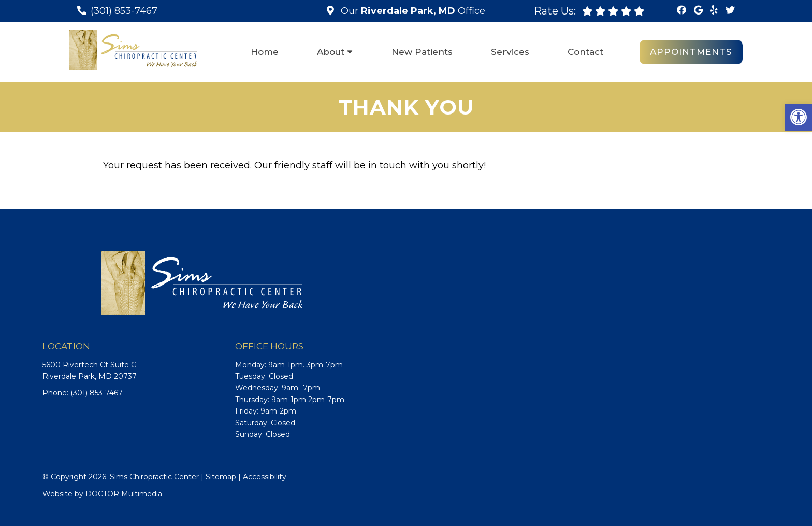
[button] (799, 117)
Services (510, 52)
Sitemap (221, 477)
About (331, 52)
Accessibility (265, 477)
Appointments (691, 52)
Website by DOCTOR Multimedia (102, 494)
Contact (585, 52)
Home (265, 52)
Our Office (412, 11)
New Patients (422, 52)
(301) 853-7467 (124, 11)
